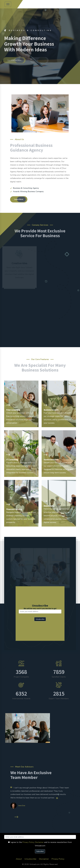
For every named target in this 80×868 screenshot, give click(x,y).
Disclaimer (39, 842)
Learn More (19, 199)
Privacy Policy (28, 842)
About (19, 859)
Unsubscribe (30, 859)
